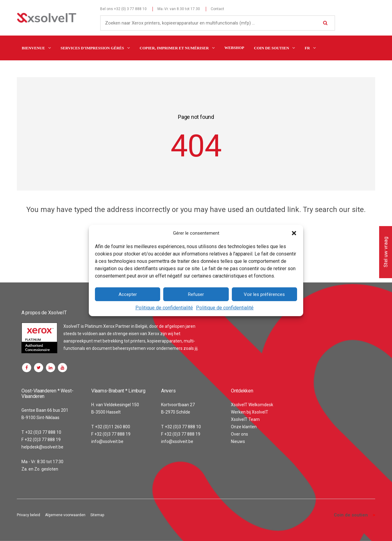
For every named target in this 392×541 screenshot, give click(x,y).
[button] (294, 233)
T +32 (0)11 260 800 (111, 427)
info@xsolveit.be (107, 441)
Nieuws (238, 441)
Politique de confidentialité (164, 308)
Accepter (128, 294)
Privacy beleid (28, 515)
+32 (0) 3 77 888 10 (130, 9)
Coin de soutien (351, 515)
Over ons (239, 434)
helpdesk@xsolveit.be (42, 447)
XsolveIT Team (245, 419)
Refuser (196, 294)
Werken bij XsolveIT (250, 412)
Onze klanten (244, 427)
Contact (217, 9)
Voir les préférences (264, 294)
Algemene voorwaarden (65, 515)
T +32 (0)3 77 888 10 (41, 432)
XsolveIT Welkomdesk (252, 405)
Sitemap (97, 515)
